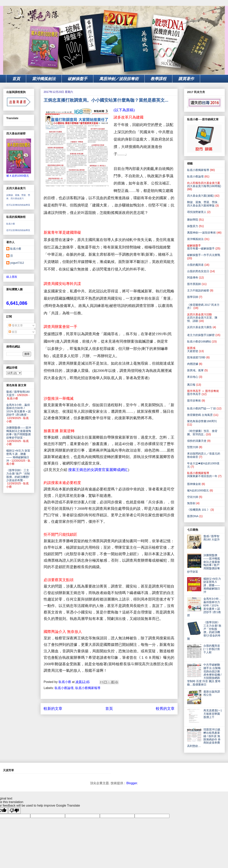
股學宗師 (193, 297)
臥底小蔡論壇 (64, 688)
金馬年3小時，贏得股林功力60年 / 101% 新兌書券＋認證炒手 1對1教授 (18, 410)
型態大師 (193, 447)
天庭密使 (193, 351)
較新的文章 (53, 709)
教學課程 (158, 79)
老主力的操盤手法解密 (201, 335)
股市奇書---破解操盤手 (201, 248)
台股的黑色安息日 (198, 271)
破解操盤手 (77, 79)
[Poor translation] (14, 811)
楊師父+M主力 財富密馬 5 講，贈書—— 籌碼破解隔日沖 (18, 455)
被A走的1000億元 (198, 490)
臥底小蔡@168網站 (199, 341)
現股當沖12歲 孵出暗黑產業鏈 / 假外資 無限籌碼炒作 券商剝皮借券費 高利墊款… (204, 738)
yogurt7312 (17, 263)
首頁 (16, 79)
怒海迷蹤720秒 (196, 357)
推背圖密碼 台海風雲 (200, 415)
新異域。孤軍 (195, 370)
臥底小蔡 (11, 224)
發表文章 (16, 325)
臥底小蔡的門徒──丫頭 (201, 408)
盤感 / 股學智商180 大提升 (212, 538)
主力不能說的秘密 (198, 290)
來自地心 (193, 377)
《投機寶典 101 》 (198, 510)
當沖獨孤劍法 (44, 79)
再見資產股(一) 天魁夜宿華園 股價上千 (213, 714)
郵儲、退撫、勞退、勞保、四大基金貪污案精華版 (204, 204)
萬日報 (191, 385)
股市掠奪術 (194, 401)
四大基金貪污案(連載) (200, 196)
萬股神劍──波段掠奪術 (201, 233)
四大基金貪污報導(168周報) (204, 186)
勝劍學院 (193, 220)
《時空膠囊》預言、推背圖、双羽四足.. (202, 433)
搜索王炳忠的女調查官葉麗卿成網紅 (98, 470)
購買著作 (186, 79)
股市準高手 (194, 394)
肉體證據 (193, 364)
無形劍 (191, 503)
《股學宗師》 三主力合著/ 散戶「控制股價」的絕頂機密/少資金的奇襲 (18, 475)
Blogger (132, 783)
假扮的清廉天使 (197, 441)
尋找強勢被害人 (197, 212)
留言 (13, 332)
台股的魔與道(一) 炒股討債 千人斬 (212, 649)
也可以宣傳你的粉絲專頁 (18, 205)
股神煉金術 (194, 484)
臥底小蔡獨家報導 (88, 688)
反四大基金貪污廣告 (199, 327)
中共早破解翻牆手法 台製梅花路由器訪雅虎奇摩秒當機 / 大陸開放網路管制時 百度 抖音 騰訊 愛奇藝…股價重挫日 (204, 675)
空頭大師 (193, 497)
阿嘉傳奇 (193, 277)
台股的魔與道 (195, 265)
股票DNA (193, 516)
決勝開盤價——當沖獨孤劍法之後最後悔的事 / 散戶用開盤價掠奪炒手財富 (19, 433)
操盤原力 (193, 226)
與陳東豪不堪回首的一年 (202, 476)
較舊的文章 (165, 709)
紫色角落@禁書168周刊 (202, 421)
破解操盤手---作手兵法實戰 (204, 255)
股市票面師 (194, 284)
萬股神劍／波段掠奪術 (119, 79)
